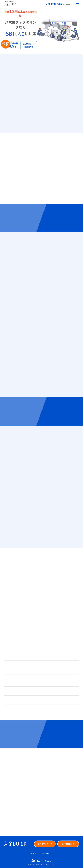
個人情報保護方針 (47, 853)
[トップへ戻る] (10, 3)
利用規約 (32, 853)
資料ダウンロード (45, 844)
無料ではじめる (68, 844)
